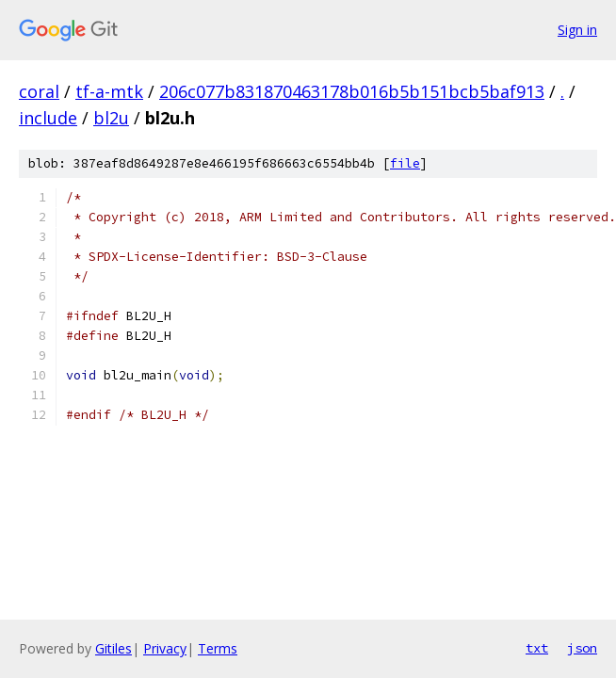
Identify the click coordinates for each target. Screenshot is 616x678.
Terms (218, 648)
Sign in (577, 30)
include (48, 118)
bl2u (111, 118)
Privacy (165, 648)
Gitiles (113, 648)
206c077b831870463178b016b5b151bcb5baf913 (352, 91)
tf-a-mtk (109, 91)
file (405, 163)
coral (39, 91)
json (582, 648)
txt (537, 648)
